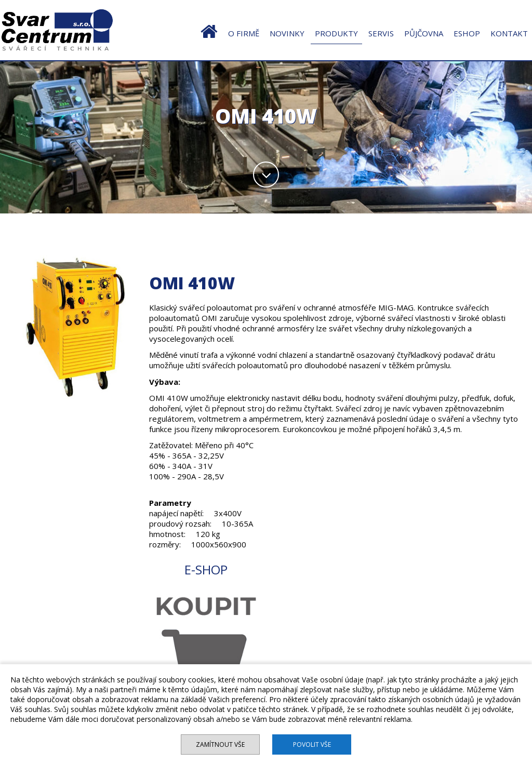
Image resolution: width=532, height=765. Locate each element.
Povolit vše (312, 744)
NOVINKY (287, 33)
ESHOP (467, 33)
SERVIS (381, 33)
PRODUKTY (336, 33)
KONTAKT (509, 33)
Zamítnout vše (220, 744)
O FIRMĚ (244, 33)
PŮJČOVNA (424, 33)
